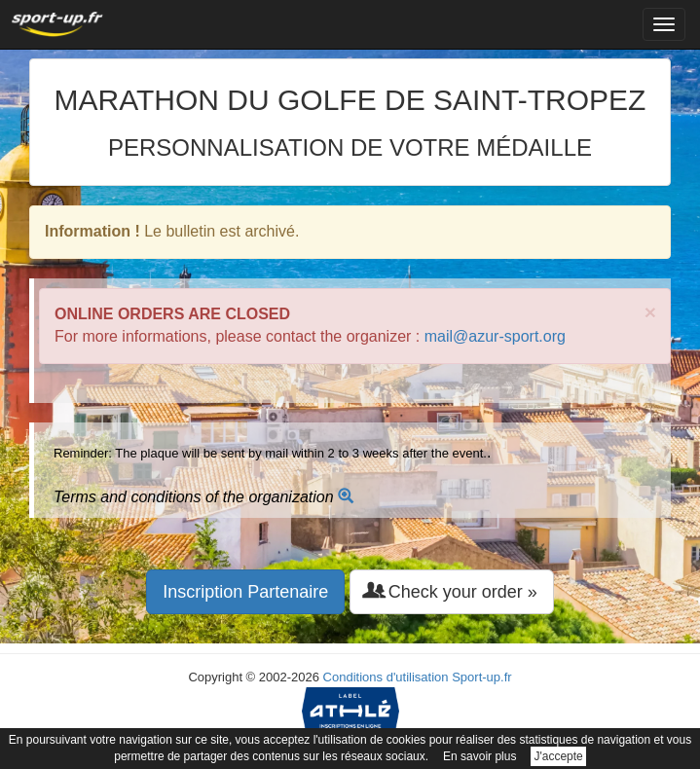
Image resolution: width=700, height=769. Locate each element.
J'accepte (558, 756)
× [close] (650, 312)
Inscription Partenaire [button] (245, 592)
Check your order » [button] (452, 591)
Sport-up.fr (481, 677)
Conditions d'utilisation (386, 677)
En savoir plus (479, 756)
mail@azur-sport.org (495, 336)
